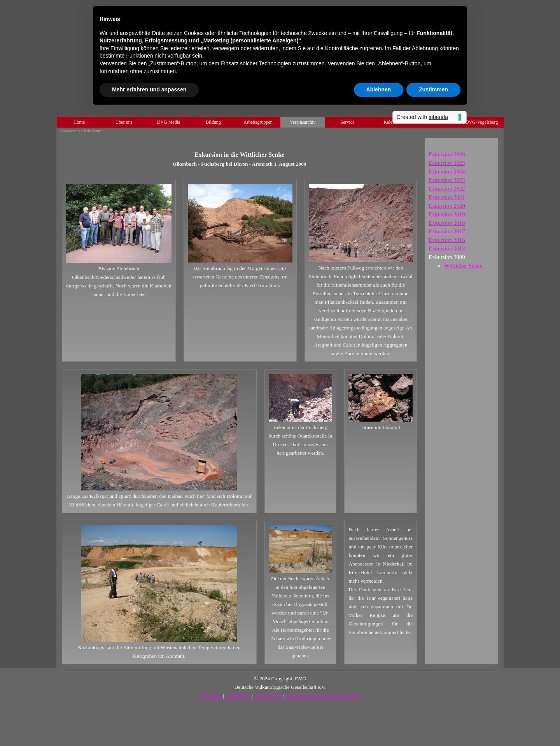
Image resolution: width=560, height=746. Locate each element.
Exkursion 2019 (447, 214)
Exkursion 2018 (447, 223)
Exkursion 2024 (447, 172)
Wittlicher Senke (463, 266)
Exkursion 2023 (447, 180)
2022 (447, 189)
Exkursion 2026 (447, 154)
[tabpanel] (239, 155)
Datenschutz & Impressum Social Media (323, 696)
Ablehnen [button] (379, 89)
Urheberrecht (268, 696)
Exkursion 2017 (447, 231)
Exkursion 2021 (447, 197)
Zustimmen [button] (433, 89)
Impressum (210, 696)
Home (79, 122)
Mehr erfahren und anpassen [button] (149, 89)
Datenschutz (238, 696)
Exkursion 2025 (447, 163)
